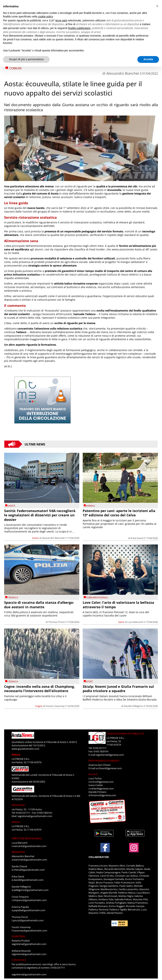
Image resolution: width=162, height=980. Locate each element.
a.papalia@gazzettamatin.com (28, 910)
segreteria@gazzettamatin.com (35, 816)
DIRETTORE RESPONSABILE (27, 838)
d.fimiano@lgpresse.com (102, 795)
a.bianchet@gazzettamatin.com (29, 860)
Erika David (137, 538)
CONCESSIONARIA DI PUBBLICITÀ (125, 734)
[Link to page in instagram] (134, 850)
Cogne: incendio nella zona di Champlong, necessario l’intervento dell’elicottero (39, 689)
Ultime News (35, 444)
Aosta (35, 538)
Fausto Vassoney (55, 706)
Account (93, 774)
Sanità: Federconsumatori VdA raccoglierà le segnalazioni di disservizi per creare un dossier (40, 515)
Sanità (11, 506)
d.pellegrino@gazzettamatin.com (30, 890)
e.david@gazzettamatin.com (28, 880)
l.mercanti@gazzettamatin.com (29, 846)
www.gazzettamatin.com (25, 749)
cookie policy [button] (45, 17)
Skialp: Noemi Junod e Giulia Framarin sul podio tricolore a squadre (118, 689)
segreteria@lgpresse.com (110, 755)
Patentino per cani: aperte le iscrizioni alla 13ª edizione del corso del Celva (119, 513)
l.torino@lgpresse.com (101, 782)
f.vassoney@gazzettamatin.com (29, 930)
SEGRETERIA (18, 936)
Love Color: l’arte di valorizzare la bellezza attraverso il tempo (118, 605)
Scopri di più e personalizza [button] (26, 59)
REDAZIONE (18, 805)
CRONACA (13, 597)
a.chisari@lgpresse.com (109, 768)
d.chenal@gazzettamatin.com (28, 870)
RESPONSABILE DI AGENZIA (104, 761)
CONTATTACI (19, 960)
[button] (157, 6)
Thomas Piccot (56, 622)
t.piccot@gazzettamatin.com (28, 920)
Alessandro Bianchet (123, 73)
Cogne (39, 706)
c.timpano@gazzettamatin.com (29, 900)
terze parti (61, 20)
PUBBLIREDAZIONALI (97, 597)
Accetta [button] (148, 59)
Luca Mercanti (135, 622)
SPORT (89, 681)
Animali (90, 506)
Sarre (121, 622)
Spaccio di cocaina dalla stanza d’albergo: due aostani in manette (39, 605)
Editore (16, 755)
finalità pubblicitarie (79, 28)
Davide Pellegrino (134, 706)
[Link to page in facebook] (105, 848)
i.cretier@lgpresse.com (101, 789)
